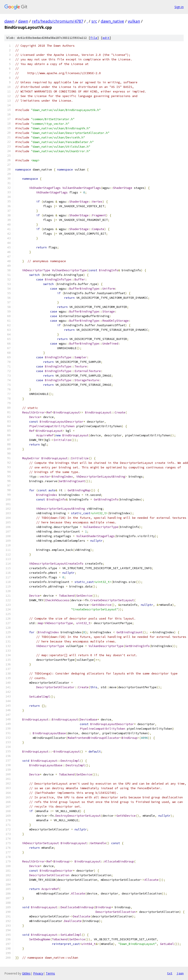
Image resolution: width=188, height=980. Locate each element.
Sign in (179, 7)
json (180, 973)
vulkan (134, 21)
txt (170, 973)
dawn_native (112, 21)
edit (106, 38)
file (94, 38)
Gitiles (26, 973)
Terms (50, 973)
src (94, 21)
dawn (9, 21)
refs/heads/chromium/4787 (57, 21)
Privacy (38, 973)
